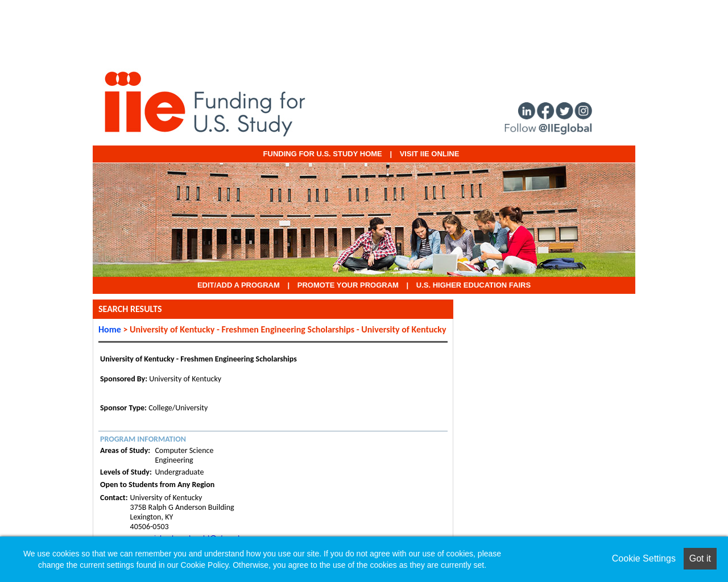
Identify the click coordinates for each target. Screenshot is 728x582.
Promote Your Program (348, 285)
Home (110, 329)
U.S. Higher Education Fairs (473, 285)
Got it (700, 558)
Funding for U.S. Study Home (323, 154)
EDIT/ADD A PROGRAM (239, 285)
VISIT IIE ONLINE (430, 154)
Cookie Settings (644, 558)
